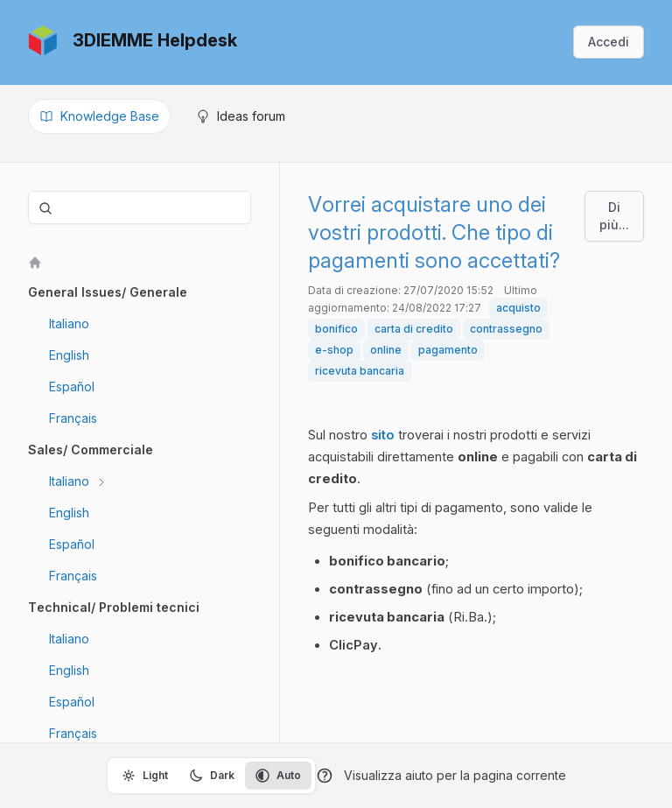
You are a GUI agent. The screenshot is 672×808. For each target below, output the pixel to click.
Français (73, 418)
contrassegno (506, 329)
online (386, 350)
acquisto (518, 308)
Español (72, 386)
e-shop (334, 350)
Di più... (614, 216)
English (69, 355)
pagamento (448, 350)
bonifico (336, 329)
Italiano (69, 323)
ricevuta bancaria (360, 371)
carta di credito (414, 329)
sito (383, 435)
